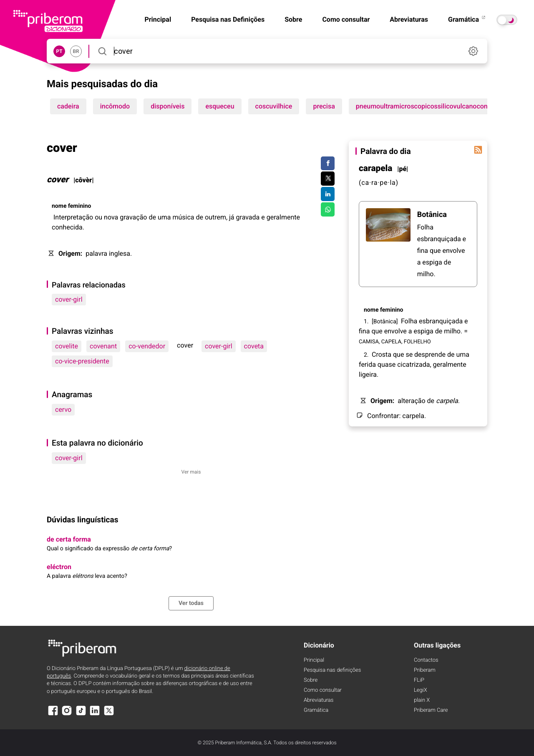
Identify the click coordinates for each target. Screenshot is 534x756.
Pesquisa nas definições (332, 670)
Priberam (425, 670)
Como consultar (346, 19)
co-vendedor (147, 346)
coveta (254, 346)
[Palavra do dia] (478, 150)
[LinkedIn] (95, 714)
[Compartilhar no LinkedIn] (328, 194)
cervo (63, 409)
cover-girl (69, 299)
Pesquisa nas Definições (228, 19)
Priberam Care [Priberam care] (431, 710)
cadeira (68, 106)
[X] (109, 714)
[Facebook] (53, 714)
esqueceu (220, 106)
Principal (314, 660)
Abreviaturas (409, 19)
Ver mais (191, 472)
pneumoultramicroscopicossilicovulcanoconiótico (430, 106)
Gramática (467, 19)
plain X (422, 700)
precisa (324, 106)
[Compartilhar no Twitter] (328, 179)
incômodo (115, 106)
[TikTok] (81, 714)
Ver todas (191, 603)
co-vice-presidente (82, 361)
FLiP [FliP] (419, 680)
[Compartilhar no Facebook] (328, 164)
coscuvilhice (274, 106)
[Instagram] (67, 714)
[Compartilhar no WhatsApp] (328, 209)
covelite (67, 346)
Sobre (293, 19)
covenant (103, 346)
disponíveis (168, 106)
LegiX (421, 690)
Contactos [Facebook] (426, 660)
